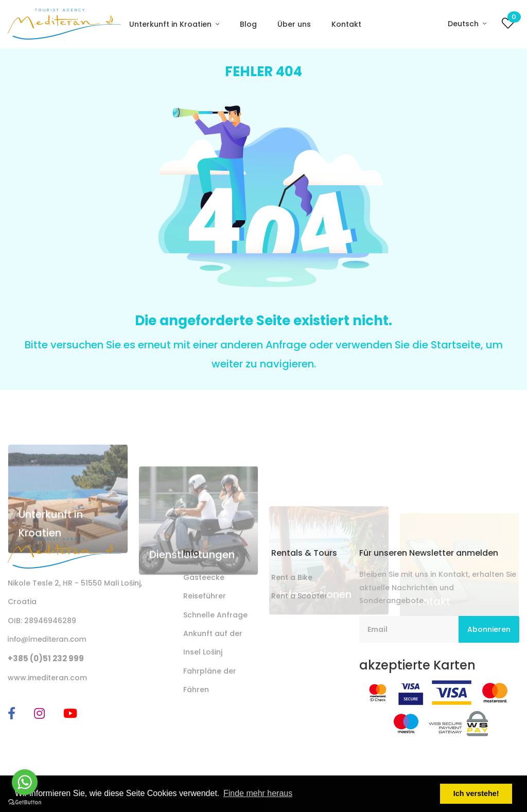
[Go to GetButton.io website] (25, 802)
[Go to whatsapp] (25, 782)
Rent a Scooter (299, 596)
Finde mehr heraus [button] (258, 793)
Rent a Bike (292, 577)
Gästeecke (204, 577)
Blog (248, 24)
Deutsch (464, 24)
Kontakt (346, 24)
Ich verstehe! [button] (476, 793)
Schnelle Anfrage (215, 615)
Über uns (294, 24)
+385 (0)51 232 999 (46, 658)
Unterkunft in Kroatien (171, 24)
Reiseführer (205, 596)
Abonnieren (489, 629)
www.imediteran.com (47, 678)
